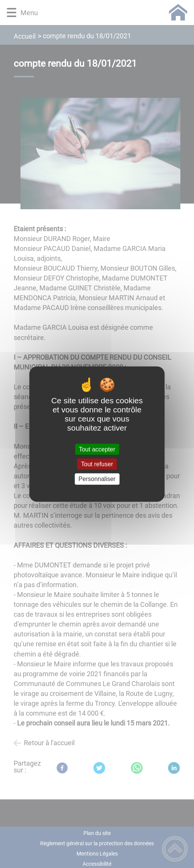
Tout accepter (97, 449)
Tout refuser (97, 464)
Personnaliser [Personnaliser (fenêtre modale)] (97, 479)
